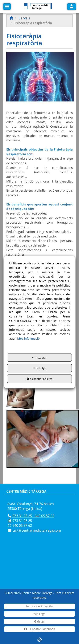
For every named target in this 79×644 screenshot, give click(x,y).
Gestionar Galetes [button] (39, 379)
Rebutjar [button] (39, 368)
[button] (38, 6)
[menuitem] (39, 606)
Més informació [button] (28, 338)
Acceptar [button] (39, 357)
